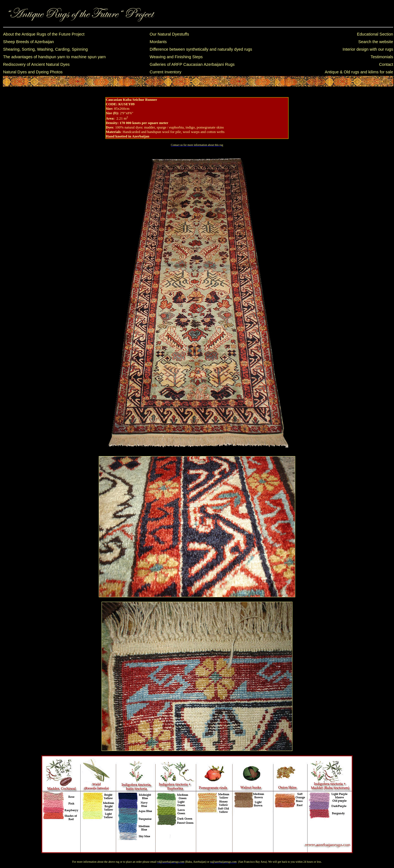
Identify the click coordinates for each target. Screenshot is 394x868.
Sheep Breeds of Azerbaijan (29, 42)
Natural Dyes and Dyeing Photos (33, 72)
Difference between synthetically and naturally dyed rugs (201, 49)
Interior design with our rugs (368, 49)
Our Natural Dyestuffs (169, 34)
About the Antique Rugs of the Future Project (44, 34)
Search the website (376, 42)
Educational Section (375, 34)
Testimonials (382, 57)
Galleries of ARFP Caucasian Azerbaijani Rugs (192, 64)
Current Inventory (166, 72)
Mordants (158, 42)
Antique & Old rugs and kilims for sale (359, 72)
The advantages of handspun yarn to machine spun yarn (54, 57)
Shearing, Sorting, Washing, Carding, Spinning (45, 49)
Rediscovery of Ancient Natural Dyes (36, 64)
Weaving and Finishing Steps (176, 57)
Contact (386, 64)
